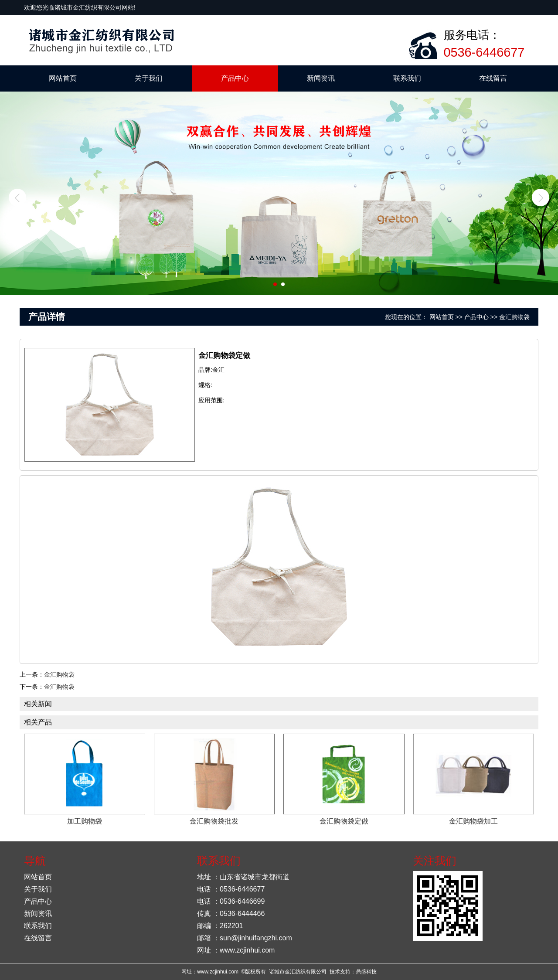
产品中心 (235, 78)
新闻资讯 (321, 78)
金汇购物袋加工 (473, 821)
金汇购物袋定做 (344, 821)
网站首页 (63, 78)
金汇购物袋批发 (214, 821)
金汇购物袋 (514, 317)
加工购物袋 (85, 821)
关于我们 (149, 78)
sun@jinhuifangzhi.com (256, 938)
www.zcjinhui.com (247, 950)
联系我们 (407, 78)
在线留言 (493, 78)
